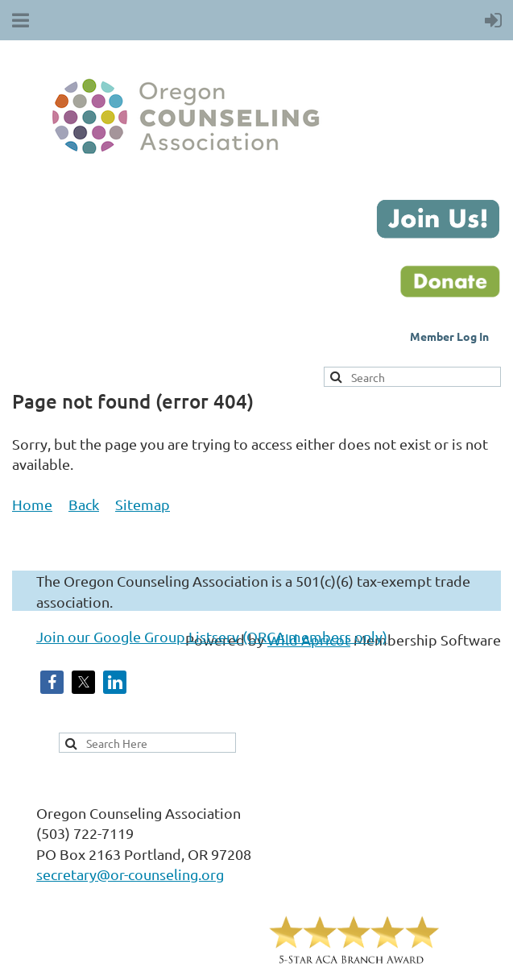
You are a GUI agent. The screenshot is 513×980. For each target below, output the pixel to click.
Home (32, 504)
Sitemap (143, 504)
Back (84, 504)
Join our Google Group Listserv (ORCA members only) (212, 636)
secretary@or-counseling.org (130, 874)
